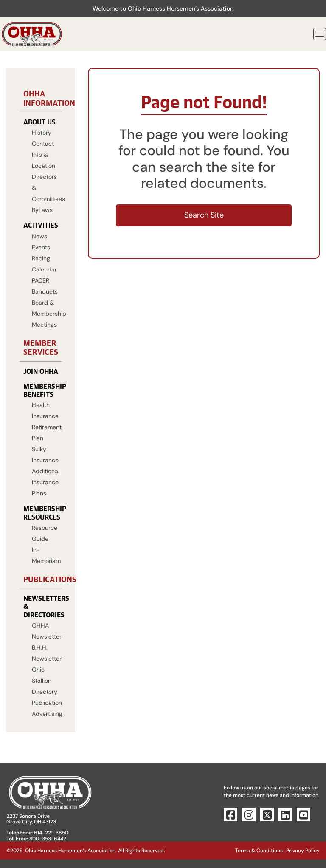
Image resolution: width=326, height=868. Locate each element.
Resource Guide (45, 533)
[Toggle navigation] (320, 34)
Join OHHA (41, 371)
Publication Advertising (45, 708)
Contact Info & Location (44, 155)
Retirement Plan (45, 433)
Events (41, 247)
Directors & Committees (45, 188)
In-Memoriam (45, 555)
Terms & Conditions (259, 851)
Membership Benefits (41, 390)
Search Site (204, 215)
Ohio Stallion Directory (45, 681)
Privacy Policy (303, 851)
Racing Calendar (44, 264)
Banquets (45, 291)
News (39, 236)
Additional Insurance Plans (45, 482)
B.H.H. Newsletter (45, 653)
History (42, 133)
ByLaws (42, 210)
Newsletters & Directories (41, 606)
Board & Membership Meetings (45, 314)
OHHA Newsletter (45, 631)
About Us (39, 122)
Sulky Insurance (45, 455)
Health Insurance (45, 410)
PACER (41, 280)
